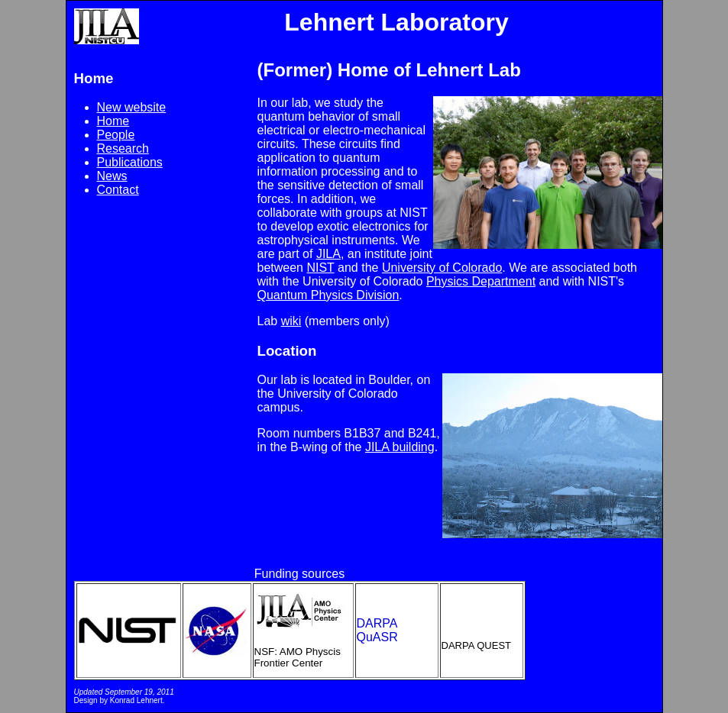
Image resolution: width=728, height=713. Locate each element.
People (116, 135)
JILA (328, 254)
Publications (130, 162)
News (112, 176)
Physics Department (481, 281)
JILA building (400, 447)
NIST (320, 268)
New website (132, 107)
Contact (118, 190)
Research (123, 148)
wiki (291, 321)
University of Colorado (442, 268)
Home (113, 121)
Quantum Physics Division (328, 295)
